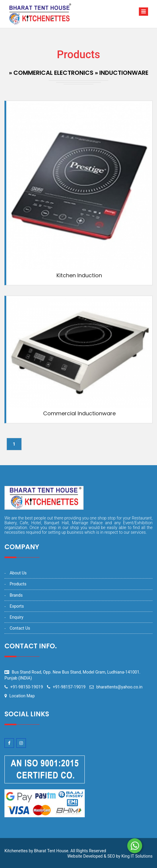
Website (75, 856)
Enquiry (16, 617)
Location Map (22, 696)
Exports (17, 606)
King (125, 856)
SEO (111, 856)
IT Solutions (142, 856)
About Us (18, 573)
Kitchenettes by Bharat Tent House (36, 851)
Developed (93, 856)
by (118, 856)
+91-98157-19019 (69, 687)
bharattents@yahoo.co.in (120, 687)
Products (18, 584)
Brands (16, 595)
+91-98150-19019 (26, 687)
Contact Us (20, 628)
